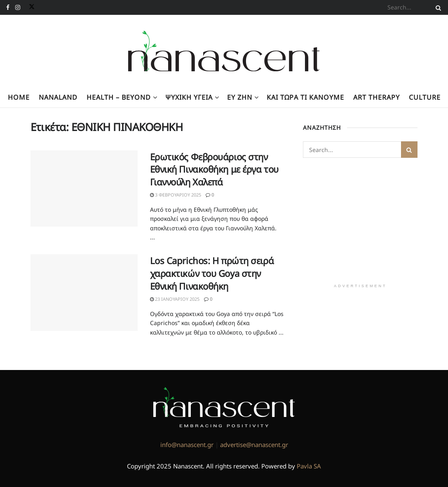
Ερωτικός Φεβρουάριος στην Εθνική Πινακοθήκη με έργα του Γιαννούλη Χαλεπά (214, 169)
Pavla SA (309, 466)
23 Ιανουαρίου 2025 (175, 299)
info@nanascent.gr (187, 445)
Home (19, 97)
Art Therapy (376, 97)
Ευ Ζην (240, 97)
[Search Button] (437, 7)
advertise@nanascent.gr (254, 445)
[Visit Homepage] (224, 51)
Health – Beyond (119, 97)
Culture (425, 97)
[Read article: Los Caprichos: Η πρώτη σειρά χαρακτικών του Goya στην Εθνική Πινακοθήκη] (84, 293)
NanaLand (58, 97)
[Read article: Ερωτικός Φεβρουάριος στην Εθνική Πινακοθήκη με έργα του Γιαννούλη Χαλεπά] (84, 189)
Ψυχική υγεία (189, 97)
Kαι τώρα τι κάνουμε (305, 97)
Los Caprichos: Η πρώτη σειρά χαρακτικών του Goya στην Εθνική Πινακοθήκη (212, 273)
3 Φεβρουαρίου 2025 (176, 195)
